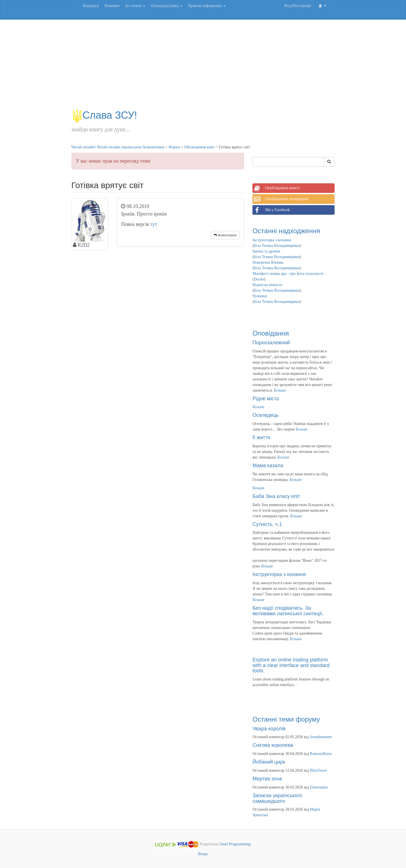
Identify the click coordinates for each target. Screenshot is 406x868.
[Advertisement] (203, 67)
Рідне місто (266, 399)
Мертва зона (267, 779)
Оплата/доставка (167, 6)
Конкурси (91, 6)
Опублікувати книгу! (276, 188)
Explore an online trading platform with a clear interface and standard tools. (291, 665)
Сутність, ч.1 (267, 524)
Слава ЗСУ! (104, 115)
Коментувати (225, 235)
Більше (280, 390)
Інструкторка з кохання (272, 240)
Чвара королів (269, 729)
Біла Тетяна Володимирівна (277, 246)
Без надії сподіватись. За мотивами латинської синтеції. (288, 611)
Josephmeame (321, 737)
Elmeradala (319, 787)
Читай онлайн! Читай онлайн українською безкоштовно (118, 147)
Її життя (261, 437)
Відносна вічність (267, 285)
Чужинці (260, 296)
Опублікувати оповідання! (281, 199)
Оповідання (271, 333)
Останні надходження (286, 231)
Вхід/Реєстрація (298, 6)
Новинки (112, 6)
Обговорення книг (199, 147)
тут (154, 224)
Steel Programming (235, 844)
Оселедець (265, 415)
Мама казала (268, 465)
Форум (174, 147)
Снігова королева (273, 745)
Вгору (203, 854)
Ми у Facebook (271, 210)
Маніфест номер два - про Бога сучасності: (288, 274)
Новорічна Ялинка (268, 262)
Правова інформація (207, 6)
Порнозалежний (271, 343)
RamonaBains (321, 754)
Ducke (259, 279)
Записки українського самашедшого (277, 798)
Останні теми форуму (286, 719)
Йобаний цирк (269, 762)
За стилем (135, 6)
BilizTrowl (318, 770)
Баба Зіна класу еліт (276, 496)
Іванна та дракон (266, 251)
